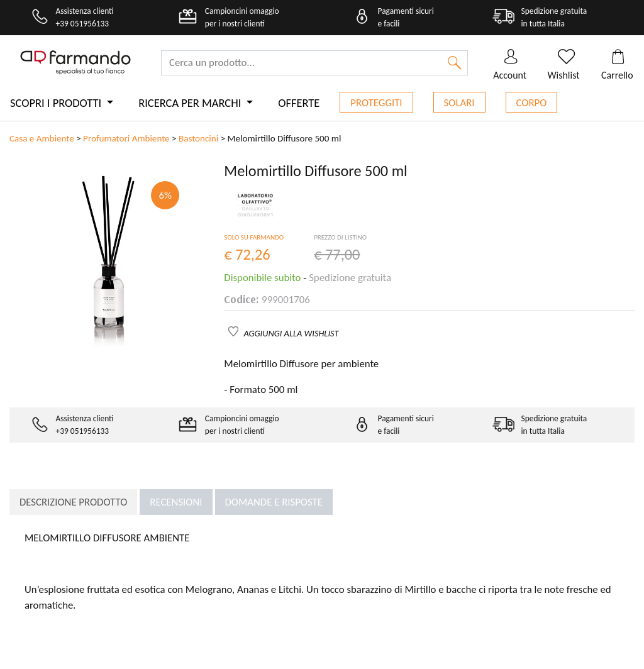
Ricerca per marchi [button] (191, 103)
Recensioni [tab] (176, 502)
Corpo (532, 103)
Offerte (299, 103)
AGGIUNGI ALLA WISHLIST (291, 333)
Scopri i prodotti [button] (57, 103)
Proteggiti (376, 103)
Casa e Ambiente (42, 138)
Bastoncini (198, 138)
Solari (459, 103)
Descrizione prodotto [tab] (73, 502)
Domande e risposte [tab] (274, 502)
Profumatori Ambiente (126, 138)
